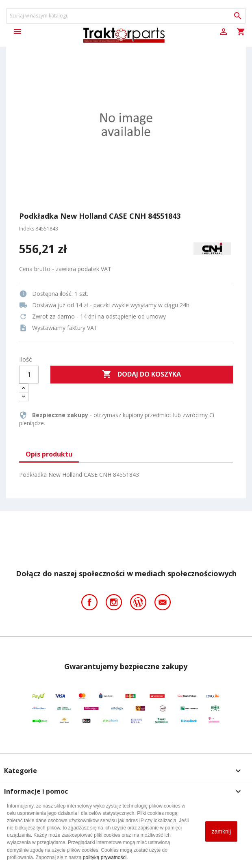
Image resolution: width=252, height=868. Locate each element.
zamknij (221, 831)
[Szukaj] (126, 16)
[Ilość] (29, 375)
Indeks (27, 229)
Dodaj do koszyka (141, 375)
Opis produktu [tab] (49, 454)
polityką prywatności (105, 857)
